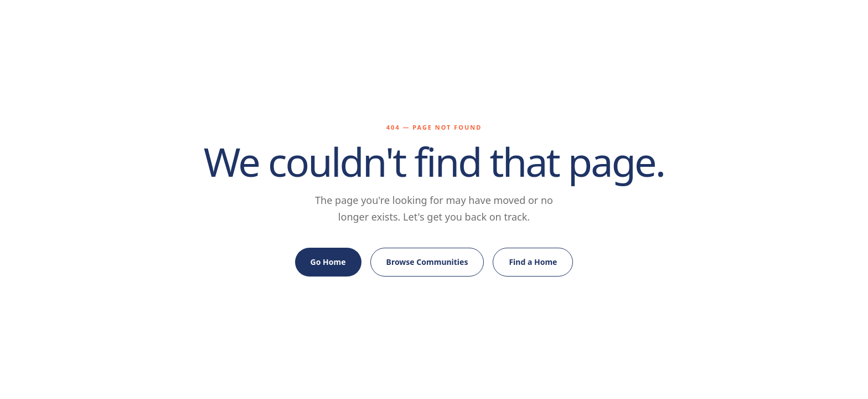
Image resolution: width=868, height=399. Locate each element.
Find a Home (533, 262)
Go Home (328, 262)
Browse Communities (427, 262)
